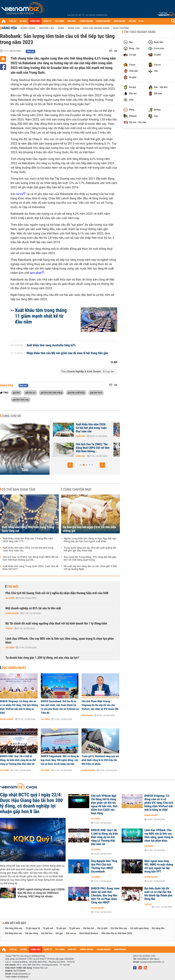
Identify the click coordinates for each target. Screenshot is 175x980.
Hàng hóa (9, 28)
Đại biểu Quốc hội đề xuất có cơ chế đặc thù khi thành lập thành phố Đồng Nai (158, 894)
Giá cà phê (102, 928)
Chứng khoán (151, 877)
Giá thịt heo (47, 933)
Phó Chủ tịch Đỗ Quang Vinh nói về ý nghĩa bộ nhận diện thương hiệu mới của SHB (57, 593)
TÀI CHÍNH (59, 21)
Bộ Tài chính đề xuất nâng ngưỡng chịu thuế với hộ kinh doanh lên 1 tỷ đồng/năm (56, 624)
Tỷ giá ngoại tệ (33, 928)
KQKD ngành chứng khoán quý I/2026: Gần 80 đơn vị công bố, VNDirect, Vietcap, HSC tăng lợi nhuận (41, 893)
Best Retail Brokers (89, 933)
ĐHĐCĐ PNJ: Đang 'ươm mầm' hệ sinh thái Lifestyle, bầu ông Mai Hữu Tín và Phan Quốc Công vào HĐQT (105, 896)
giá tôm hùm (96, 393)
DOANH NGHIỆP (103, 21)
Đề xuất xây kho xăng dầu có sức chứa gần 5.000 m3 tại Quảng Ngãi (90, 568)
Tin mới (13, 587)
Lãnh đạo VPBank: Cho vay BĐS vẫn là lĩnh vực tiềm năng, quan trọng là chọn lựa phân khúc (60, 641)
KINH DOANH (120, 21)
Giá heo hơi (89, 928)
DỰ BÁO (23, 21)
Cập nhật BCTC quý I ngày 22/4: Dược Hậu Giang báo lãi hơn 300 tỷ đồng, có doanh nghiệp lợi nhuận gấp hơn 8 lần (31, 803)
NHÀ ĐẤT (72, 21)
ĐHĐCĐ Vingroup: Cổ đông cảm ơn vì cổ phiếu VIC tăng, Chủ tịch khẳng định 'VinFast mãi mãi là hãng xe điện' (19, 707)
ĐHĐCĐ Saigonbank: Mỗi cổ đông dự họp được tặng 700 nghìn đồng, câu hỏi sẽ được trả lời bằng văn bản (60, 760)
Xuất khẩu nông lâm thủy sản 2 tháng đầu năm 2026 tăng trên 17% (28, 540)
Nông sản (74, 28)
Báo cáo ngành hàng (96, 28)
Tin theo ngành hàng (140, 32)
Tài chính (10, 598)
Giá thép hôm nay (14, 933)
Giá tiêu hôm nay (119, 928)
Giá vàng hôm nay (14, 928)
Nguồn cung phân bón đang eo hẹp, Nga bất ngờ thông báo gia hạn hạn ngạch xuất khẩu (90, 540)
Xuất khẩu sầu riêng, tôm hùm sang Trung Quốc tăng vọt (76, 448)
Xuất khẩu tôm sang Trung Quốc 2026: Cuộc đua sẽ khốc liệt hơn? (31, 568)
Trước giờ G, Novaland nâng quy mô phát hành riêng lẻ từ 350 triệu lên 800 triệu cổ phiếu (100, 760)
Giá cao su (71, 933)
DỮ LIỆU (132, 21)
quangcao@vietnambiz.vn (152, 962)
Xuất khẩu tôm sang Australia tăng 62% (51, 345)
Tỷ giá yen (61, 928)
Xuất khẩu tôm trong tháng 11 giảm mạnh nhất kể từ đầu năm (41, 316)
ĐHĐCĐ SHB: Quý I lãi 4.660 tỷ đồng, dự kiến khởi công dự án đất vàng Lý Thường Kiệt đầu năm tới (18, 760)
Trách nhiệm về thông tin (17, 977)
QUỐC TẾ (47, 21)
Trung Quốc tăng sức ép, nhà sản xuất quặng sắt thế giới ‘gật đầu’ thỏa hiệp (90, 549)
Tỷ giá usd (48, 928)
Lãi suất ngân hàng (139, 928)
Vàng (61, 28)
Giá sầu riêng (32, 933)
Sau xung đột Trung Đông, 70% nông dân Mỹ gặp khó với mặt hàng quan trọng (90, 559)
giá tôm (16, 393)
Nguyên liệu (47, 28)
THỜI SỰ (13, 21)
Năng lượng (28, 28)
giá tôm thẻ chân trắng (51, 393)
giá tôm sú (30, 393)
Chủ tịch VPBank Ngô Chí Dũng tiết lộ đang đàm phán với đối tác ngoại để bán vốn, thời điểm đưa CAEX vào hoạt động (104, 805)
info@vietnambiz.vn (21, 974)
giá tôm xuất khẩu (76, 393)
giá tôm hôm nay (21, 400)
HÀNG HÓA (35, 21)
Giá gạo (59, 933)
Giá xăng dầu (158, 928)
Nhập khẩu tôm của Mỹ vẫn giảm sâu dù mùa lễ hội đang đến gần (67, 353)
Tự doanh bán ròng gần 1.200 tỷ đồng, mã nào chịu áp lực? (42, 658)
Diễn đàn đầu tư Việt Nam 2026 (117, 933)
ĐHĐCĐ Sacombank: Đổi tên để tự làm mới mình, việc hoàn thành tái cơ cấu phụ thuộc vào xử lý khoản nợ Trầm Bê (60, 707)
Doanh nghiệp (12, 613)
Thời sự (9, 628)
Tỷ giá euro (75, 928)
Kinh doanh (87, 715)
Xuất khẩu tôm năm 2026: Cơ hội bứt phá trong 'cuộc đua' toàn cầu (28, 549)
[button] (70, 465)
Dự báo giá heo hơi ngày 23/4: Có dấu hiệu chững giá (89, 529)
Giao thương (121, 28)
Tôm (25, 470)
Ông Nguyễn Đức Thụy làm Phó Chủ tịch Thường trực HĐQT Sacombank (104, 866)
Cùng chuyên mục (78, 489)
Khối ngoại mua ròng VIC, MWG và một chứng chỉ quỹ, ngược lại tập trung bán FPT (159, 866)
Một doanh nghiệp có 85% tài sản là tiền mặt (33, 608)
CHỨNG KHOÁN (86, 21)
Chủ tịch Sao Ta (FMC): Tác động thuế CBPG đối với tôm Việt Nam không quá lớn (31, 559)
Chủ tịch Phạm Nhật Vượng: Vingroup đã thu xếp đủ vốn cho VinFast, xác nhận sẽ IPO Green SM (100, 705)
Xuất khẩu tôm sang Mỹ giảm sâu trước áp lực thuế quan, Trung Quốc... (76, 428)
